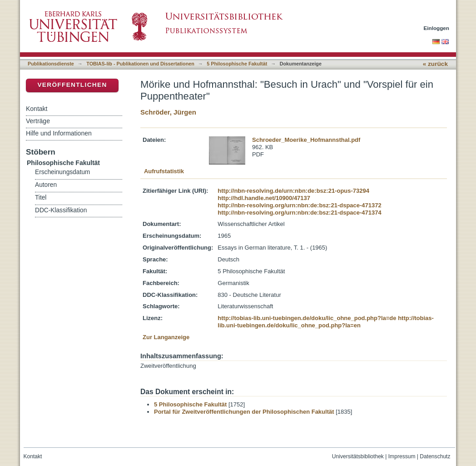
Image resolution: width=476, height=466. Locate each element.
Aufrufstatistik (164, 171)
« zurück (435, 64)
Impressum (402, 456)
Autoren (46, 185)
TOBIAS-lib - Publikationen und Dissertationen (140, 64)
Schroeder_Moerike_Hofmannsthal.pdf (306, 140)
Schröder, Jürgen (168, 112)
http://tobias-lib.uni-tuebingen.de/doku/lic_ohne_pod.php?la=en (326, 322)
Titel (41, 198)
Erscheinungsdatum (62, 172)
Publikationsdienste (51, 64)
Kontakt (37, 109)
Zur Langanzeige (166, 337)
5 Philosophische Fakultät (237, 64)
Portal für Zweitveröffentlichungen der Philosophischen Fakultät (244, 412)
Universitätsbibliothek (358, 456)
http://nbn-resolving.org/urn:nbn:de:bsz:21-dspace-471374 (299, 213)
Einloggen (437, 28)
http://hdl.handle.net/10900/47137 (264, 198)
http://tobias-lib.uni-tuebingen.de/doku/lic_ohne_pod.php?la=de (307, 318)
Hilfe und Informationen (59, 133)
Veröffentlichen (72, 85)
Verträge (38, 121)
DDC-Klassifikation (61, 210)
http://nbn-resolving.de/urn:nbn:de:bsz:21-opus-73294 (293, 191)
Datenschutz (435, 456)
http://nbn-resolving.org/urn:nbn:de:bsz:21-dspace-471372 (299, 205)
